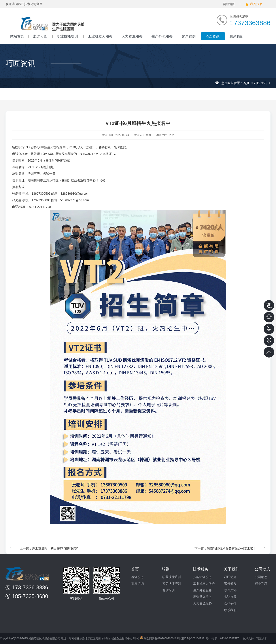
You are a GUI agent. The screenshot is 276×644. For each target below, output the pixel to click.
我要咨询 (138, 584)
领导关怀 (230, 590)
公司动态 (261, 577)
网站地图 (229, 4)
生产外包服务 (162, 36)
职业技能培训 (68, 36)
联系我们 (236, 36)
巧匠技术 (262, 638)
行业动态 (261, 584)
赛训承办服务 (202, 597)
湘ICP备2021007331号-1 (196, 638)
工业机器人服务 (100, 36)
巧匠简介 (230, 577)
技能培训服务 (202, 577)
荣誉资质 (230, 584)
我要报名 (256, 4)
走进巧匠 (40, 36)
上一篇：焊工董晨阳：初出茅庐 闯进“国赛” (44, 548)
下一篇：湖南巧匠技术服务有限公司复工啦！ (230, 548)
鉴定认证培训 (172, 584)
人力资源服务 (132, 36)
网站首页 (17, 36)
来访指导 (230, 597)
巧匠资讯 (213, 36)
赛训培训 (168, 590)
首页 (246, 83)
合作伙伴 (230, 603)
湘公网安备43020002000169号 (160, 638)
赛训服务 (138, 577)
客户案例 (189, 36)
